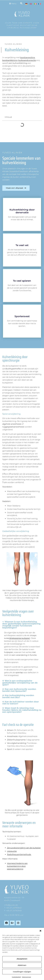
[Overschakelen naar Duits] (26, 4)
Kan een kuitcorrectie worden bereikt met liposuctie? (19, 690)
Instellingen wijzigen (22, 972)
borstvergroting (28, 57)
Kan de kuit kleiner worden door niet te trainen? (21, 703)
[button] (40, 931)
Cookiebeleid (16, 977)
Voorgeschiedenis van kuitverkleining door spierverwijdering (17, 866)
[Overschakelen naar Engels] (31, 4)
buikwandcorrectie (27, 60)
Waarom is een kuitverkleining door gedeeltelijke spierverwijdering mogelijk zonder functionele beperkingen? (21, 625)
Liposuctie (12, 851)
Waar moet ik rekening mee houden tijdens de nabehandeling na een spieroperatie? (22, 710)
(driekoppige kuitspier (19, 638)
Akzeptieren (22, 959)
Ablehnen (22, 965)
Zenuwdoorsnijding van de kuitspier (24, 848)
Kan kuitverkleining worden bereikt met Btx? (18, 696)
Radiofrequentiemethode (19, 854)
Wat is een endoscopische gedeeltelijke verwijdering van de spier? (20, 683)
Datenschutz (26, 977)
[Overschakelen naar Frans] (40, 4)
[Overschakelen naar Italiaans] (35, 4)
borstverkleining (10, 60)
